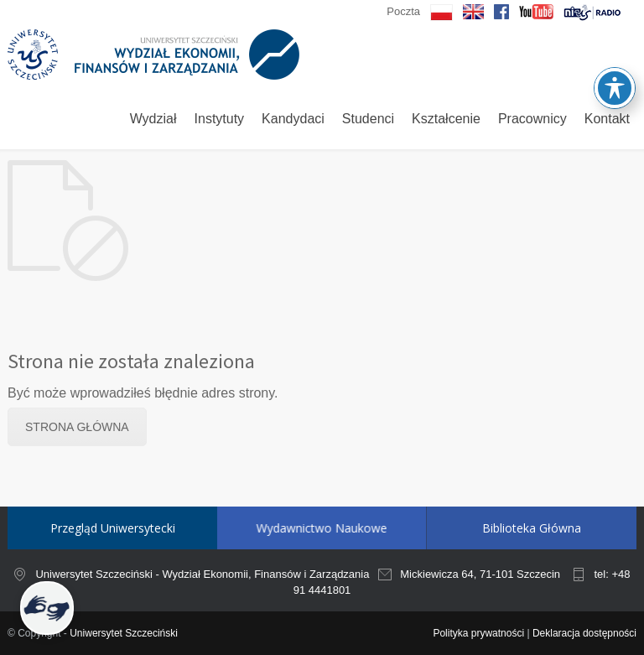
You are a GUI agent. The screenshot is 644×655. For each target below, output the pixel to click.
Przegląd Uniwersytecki (113, 528)
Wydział (153, 119)
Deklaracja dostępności (584, 633)
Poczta (403, 11)
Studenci (368, 119)
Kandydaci (293, 119)
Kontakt (607, 119)
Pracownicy (532, 119)
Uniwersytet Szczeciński (124, 633)
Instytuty (220, 119)
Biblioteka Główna (474, 528)
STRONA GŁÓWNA (77, 427)
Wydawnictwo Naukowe (298, 528)
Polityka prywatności (478, 633)
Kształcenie (446, 119)
